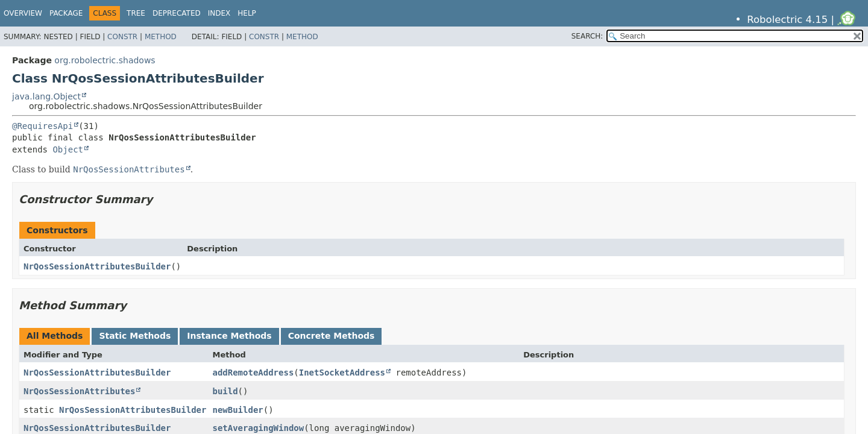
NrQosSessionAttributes (79, 391)
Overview (23, 13)
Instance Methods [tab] (229, 336)
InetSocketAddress (342, 373)
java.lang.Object (46, 96)
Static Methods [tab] (135, 336)
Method (161, 37)
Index (219, 13)
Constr (122, 37)
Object (68, 149)
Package (66, 13)
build (225, 391)
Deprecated (177, 13)
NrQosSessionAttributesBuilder (97, 266)
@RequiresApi (42, 126)
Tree (136, 13)
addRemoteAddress (253, 373)
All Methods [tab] (55, 336)
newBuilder (237, 410)
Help (247, 13)
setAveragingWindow (258, 428)
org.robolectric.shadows (105, 60)
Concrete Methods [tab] (332, 336)
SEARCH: (587, 36)
